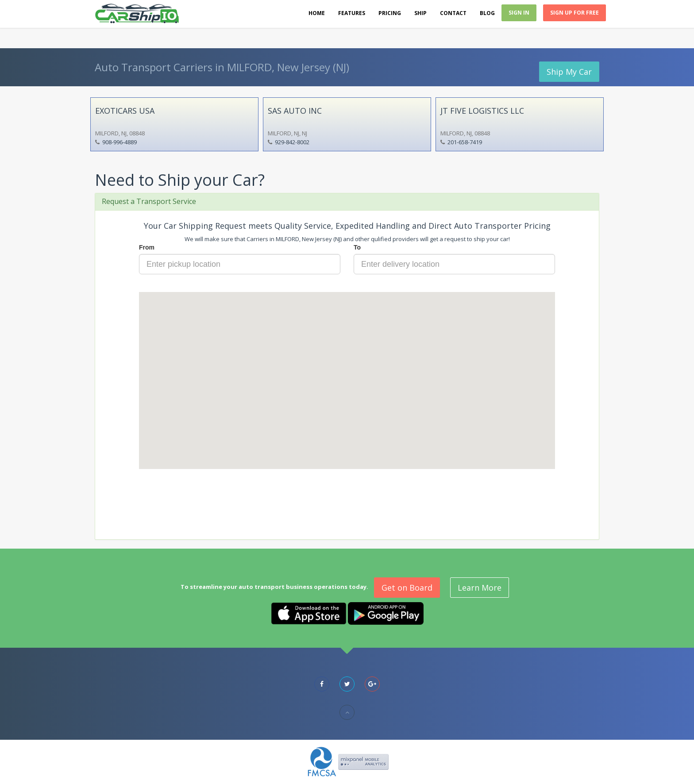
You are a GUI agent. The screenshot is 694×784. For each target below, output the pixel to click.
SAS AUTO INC (295, 111)
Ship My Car (569, 72)
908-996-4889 (120, 142)
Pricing (390, 13)
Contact (453, 13)
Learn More (480, 588)
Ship (420, 13)
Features (352, 13)
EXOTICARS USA (125, 111)
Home (317, 13)
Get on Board (407, 588)
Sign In (519, 13)
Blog (487, 13)
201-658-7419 (465, 142)
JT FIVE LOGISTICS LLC (482, 111)
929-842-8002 (292, 142)
